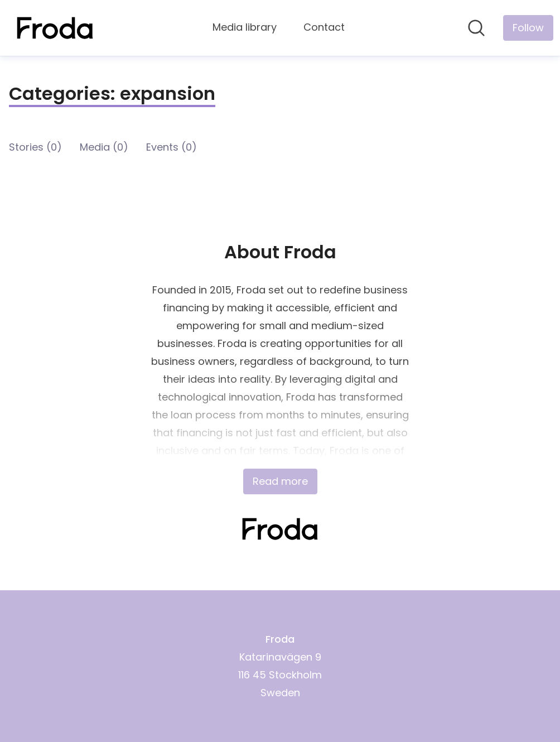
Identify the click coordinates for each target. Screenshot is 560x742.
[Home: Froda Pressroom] (55, 28)
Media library (245, 27)
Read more (280, 481)
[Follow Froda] (528, 28)
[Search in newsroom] (476, 28)
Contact (324, 27)
